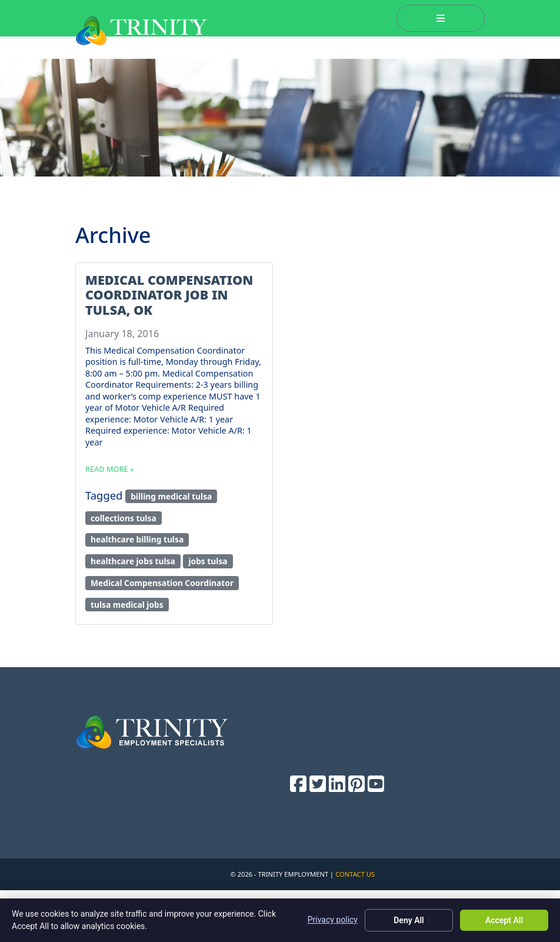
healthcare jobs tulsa (133, 561)
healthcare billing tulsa (137, 539)
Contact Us (355, 874)
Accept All (504, 920)
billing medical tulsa (171, 496)
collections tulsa (124, 518)
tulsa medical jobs (127, 605)
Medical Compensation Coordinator (162, 583)
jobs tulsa (208, 561)
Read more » (109, 469)
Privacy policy (333, 920)
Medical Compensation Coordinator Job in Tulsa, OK (169, 295)
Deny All (409, 920)
